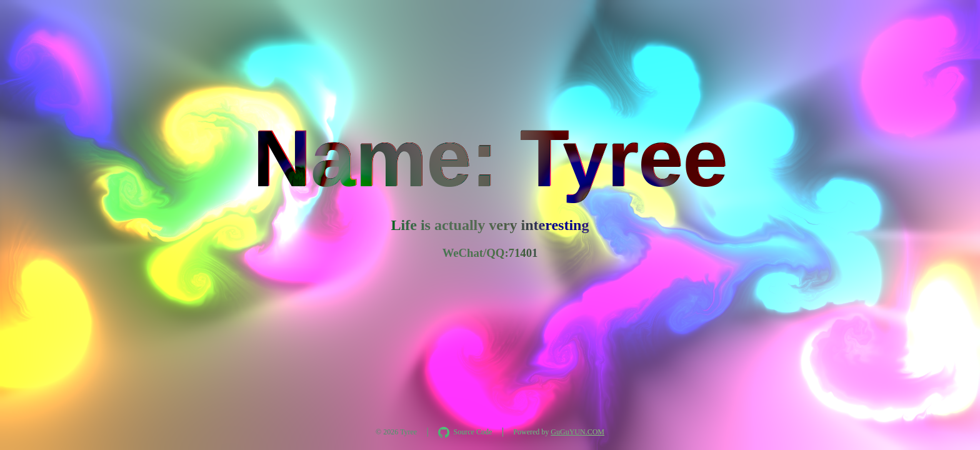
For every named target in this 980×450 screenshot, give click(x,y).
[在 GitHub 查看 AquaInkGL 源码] (465, 432)
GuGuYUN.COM (577, 432)
